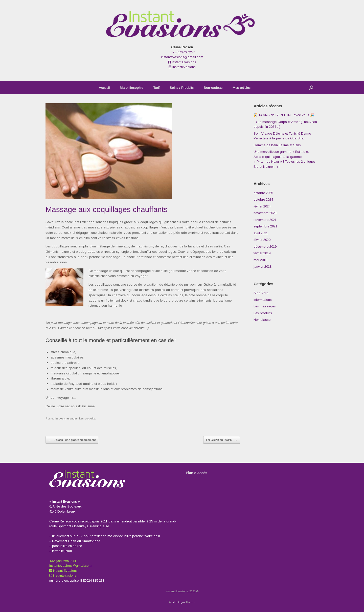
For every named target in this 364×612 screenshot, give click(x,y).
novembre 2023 (265, 213)
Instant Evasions (182, 62)
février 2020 (262, 240)
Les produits (87, 418)
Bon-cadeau (213, 88)
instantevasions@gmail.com (182, 57)
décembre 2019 (265, 247)
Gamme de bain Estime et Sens (277, 145)
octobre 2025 (263, 193)
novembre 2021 (265, 220)
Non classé (262, 320)
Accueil (104, 88)
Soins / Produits (182, 88)
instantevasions (182, 67)
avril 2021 (261, 233)
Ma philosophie (131, 88)
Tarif (156, 88)
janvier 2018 (263, 267)
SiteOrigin (178, 602)
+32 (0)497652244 (182, 52)
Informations (263, 300)
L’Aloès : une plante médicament (72, 440)
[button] (311, 88)
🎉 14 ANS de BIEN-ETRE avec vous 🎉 (284, 115)
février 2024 (262, 206)
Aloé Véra (261, 293)
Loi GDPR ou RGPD (222, 440)
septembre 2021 (265, 226)
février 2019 (262, 253)
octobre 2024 (263, 199)
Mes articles (242, 88)
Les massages (68, 418)
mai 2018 (260, 260)
